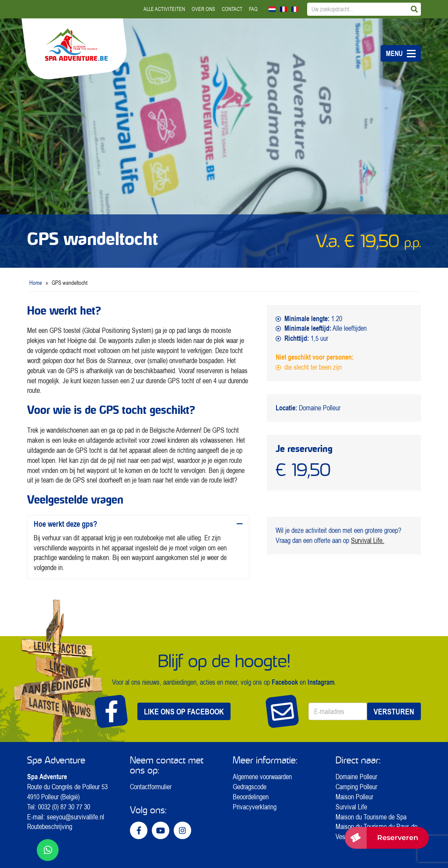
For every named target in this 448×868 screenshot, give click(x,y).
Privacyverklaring (255, 807)
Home (36, 283)
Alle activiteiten (164, 9)
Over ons (203, 9)
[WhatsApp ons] (48, 850)
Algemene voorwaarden (262, 777)
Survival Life (351, 807)
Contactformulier (151, 787)
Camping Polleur (356, 787)
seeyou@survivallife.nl (75, 817)
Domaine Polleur (356, 777)
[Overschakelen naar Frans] (283, 9)
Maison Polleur (354, 797)
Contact (232, 9)
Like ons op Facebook (184, 711)
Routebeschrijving (50, 826)
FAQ (253, 9)
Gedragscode (250, 787)
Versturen (394, 711)
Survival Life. (367, 540)
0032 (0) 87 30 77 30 (64, 807)
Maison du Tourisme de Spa (371, 817)
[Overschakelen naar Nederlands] (272, 9)
